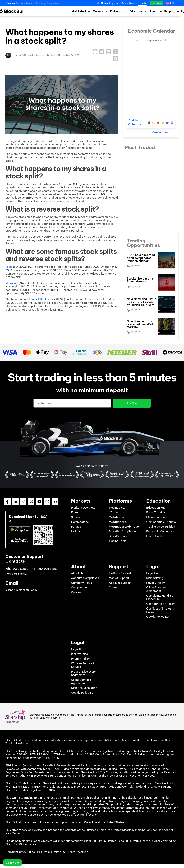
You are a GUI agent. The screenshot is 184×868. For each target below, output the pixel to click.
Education (136, 11)
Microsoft (12, 283)
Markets (98, 11)
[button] (95, 52)
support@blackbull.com (21, 590)
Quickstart (79, 11)
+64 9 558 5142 (16, 573)
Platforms (116, 11)
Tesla (9, 267)
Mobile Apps (108, 3)
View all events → (163, 132)
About (153, 11)
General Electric (39, 299)
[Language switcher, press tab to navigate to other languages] (170, 3)
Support (170, 11)
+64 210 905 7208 (44, 568)
